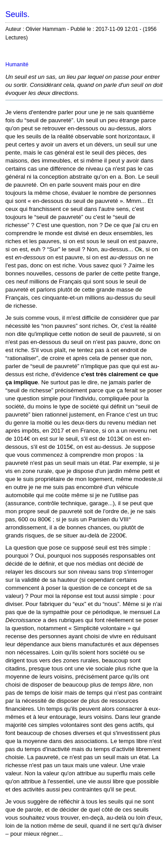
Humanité (17, 64)
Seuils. (17, 14)
